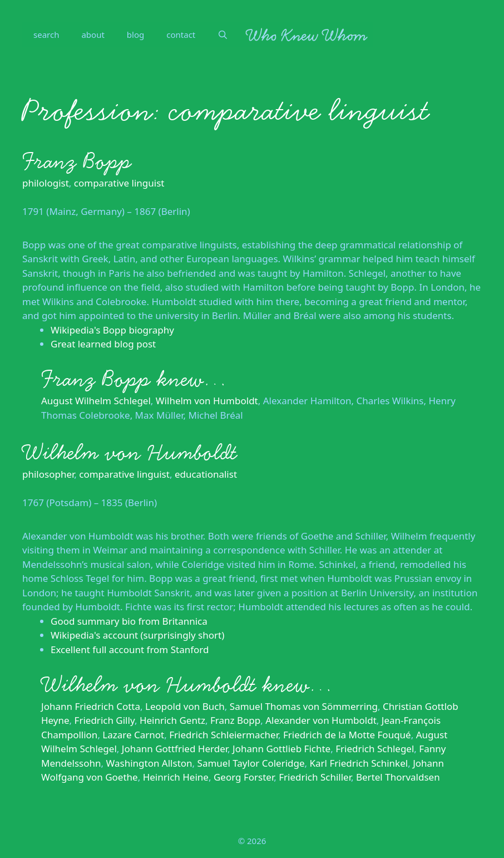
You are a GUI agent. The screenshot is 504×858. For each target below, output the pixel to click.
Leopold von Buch (185, 706)
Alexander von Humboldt (321, 720)
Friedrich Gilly (105, 720)
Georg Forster (244, 777)
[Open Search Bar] (223, 35)
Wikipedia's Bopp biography (112, 330)
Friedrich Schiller (315, 777)
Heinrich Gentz (172, 720)
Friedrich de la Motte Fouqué (347, 735)
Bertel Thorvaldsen (398, 777)
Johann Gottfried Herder (175, 749)
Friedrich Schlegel (375, 749)
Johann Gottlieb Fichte (281, 749)
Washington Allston (149, 763)
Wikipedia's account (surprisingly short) (137, 635)
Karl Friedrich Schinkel (359, 763)
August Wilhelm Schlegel (96, 401)
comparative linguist (119, 183)
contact (181, 35)
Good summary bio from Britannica (129, 621)
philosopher (48, 474)
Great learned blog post (103, 344)
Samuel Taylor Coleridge (251, 763)
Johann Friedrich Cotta (91, 706)
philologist (46, 183)
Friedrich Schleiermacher (224, 735)
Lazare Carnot (133, 735)
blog (135, 35)
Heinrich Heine (176, 777)
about (93, 35)
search (46, 35)
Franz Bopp (77, 161)
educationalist (206, 474)
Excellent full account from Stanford (130, 649)
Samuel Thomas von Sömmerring (304, 706)
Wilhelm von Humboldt (207, 401)
